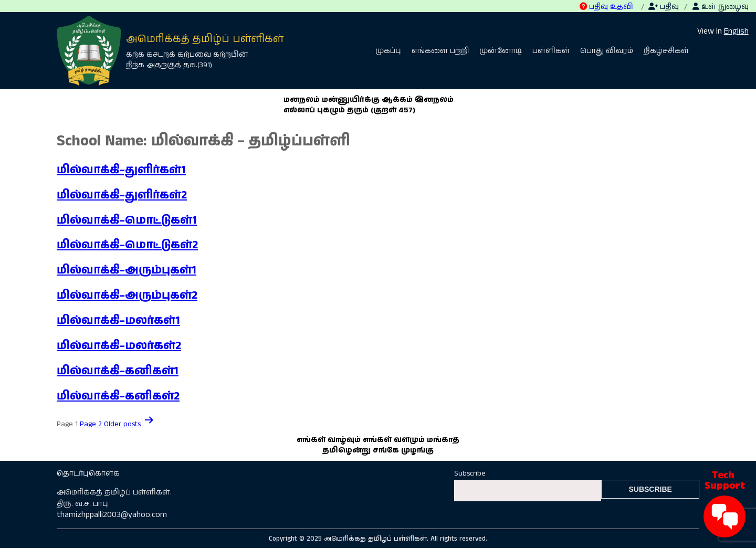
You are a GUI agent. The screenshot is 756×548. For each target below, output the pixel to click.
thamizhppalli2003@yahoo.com (112, 515)
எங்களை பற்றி (440, 51)
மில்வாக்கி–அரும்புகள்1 (127, 270)
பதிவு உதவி (606, 7)
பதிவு (664, 7)
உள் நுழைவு (721, 7)
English (736, 31)
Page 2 (91, 424)
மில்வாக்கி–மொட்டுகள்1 (127, 220)
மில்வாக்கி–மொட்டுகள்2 (127, 245)
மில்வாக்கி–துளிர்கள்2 (122, 195)
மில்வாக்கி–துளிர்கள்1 (121, 170)
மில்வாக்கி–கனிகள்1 (118, 371)
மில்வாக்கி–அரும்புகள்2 (127, 296)
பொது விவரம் (607, 51)
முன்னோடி (501, 51)
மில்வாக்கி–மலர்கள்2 (119, 346)
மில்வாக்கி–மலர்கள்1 (118, 321)
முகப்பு (388, 51)
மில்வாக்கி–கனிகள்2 (118, 396)
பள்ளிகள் (551, 51)
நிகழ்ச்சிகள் (666, 51)
